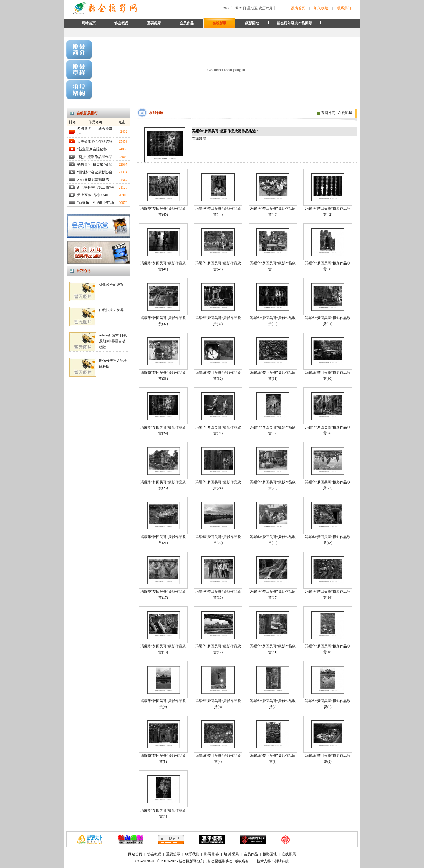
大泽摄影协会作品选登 (95, 141)
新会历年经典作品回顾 (294, 23)
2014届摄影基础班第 (93, 180)
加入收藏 (321, 8)
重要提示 (154, 23)
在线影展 (219, 23)
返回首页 (326, 113)
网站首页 (89, 23)
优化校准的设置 (111, 285)
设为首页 (298, 8)
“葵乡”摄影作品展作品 (95, 157)
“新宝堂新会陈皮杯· (92, 149)
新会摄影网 (188, 861)
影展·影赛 (212, 854)
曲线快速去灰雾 (111, 310)
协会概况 (121, 23)
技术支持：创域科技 (273, 861)
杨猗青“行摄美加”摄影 (95, 164)
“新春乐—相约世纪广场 (96, 203)
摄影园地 (252, 23)
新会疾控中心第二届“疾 (96, 187)
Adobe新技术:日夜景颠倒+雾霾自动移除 (113, 341)
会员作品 (187, 23)
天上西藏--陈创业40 (92, 195)
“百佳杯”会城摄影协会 (95, 172)
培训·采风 (231, 854)
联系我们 (344, 8)
